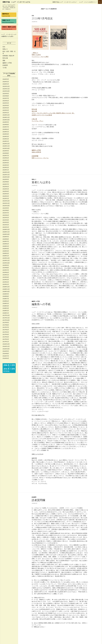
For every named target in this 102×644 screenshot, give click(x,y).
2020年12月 (6, 229)
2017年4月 (6, 334)
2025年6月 (6, 101)
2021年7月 (6, 213)
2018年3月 (6, 308)
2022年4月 (6, 191)
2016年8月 (6, 353)
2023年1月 (6, 170)
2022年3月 (6, 194)
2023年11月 (6, 146)
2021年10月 (6, 206)
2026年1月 (6, 84)
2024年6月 (6, 129)
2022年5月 (6, 189)
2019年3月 (6, 280)
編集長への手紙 (36, 301)
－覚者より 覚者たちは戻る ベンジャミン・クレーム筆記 (40, 55)
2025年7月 (6, 98)
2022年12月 (6, 172)
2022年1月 (6, 198)
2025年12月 (6, 86)
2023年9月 (6, 151)
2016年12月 (6, 344)
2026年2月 (6, 82)
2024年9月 (6, 122)
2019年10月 (6, 263)
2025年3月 (6, 108)
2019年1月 (6, 284)
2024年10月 (6, 120)
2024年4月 (6, 134)
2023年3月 (6, 165)
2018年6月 (6, 301)
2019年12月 (6, 258)
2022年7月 (6, 184)
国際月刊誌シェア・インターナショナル (64, 2)
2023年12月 (6, 144)
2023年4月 (6, 163)
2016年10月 (6, 349)
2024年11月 (6, 117)
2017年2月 (6, 339)
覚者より (34, 179)
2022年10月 (6, 177)
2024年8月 (6, 125)
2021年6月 (6, 215)
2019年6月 (6, 272)
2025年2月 (6, 110)
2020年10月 (6, 234)
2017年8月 (6, 325)
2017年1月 (6, 342)
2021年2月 (6, 225)
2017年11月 (6, 318)
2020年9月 (6, 237)
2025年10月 (6, 91)
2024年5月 (6, 132)
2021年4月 (6, 220)
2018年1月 (6, 313)
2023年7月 (6, 156)
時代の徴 (5, 58)
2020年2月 (6, 253)
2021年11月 (6, 203)
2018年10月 (6, 291)
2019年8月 (6, 268)
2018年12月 (6, 287)
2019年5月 (6, 275)
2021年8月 (6, 210)
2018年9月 (6, 294)
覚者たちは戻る (41, 182)
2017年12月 (6, 315)
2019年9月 (6, 265)
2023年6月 (6, 158)
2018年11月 (6, 289)
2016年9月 (6, 351)
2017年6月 (6, 330)
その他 (5, 68)
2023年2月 (6, 167)
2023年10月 (6, 148)
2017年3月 (6, 337)
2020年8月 (6, 239)
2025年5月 (6, 103)
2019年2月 (6, 282)
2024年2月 (6, 139)
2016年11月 (6, 346)
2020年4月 (6, 249)
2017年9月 (6, 322)
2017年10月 (6, 320)
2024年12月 (6, 115)
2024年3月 (6, 136)
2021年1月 (6, 227)
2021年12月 (6, 201)
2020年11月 (6, 232)
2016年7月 (6, 356)
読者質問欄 (38, 500)
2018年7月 (6, 299)
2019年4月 (6, 277)
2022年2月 (6, 196)
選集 (4, 60)
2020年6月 (6, 244)
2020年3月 (6, 251)
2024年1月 (6, 141)
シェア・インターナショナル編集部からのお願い (9, 35)
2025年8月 (6, 96)
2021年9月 (6, 208)
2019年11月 (6, 260)
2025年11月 (6, 89)
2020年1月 (6, 256)
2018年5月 (6, 303)
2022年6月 (6, 187)
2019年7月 (6, 270)
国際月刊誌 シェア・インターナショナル (16, 2)
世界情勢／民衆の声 (8, 56)
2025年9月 (6, 94)
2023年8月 (6, 153)
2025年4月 (6, 105)
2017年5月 (6, 332)
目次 (33, 16)
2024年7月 (6, 127)
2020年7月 (6, 241)
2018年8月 (6, 296)
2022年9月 (6, 179)
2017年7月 (6, 327)
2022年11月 (6, 175)
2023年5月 (6, 160)
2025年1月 (6, 113)
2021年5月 (6, 218)
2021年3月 (6, 222)
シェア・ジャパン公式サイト (87, 2)
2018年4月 (6, 306)
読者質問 (34, 497)
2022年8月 (6, 182)
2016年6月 (6, 358)
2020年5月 (6, 246)
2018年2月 (6, 311)
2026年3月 (6, 79)
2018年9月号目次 (42, 18)
